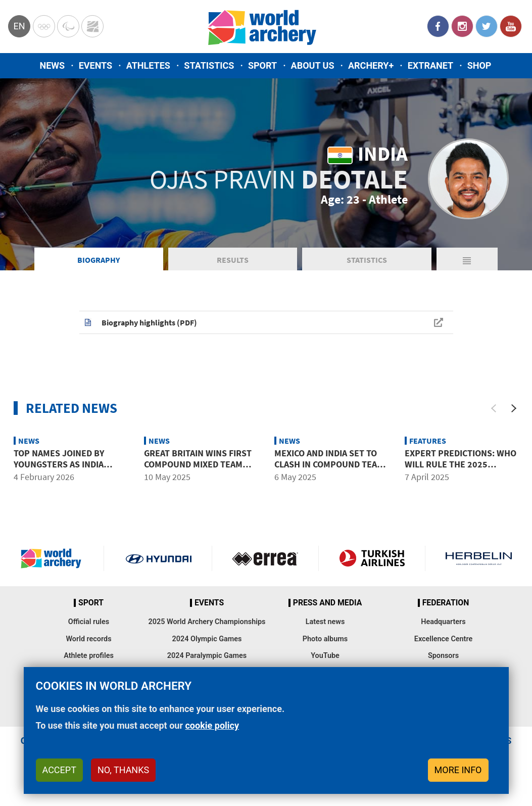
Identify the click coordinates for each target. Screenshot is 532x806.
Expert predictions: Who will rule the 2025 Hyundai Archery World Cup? (461, 469)
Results (233, 260)
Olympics (44, 26)
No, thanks (123, 770)
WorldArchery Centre (92, 26)
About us (313, 65)
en (19, 26)
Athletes (148, 65)
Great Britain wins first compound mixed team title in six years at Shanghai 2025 (198, 469)
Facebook (438, 26)
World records (88, 639)
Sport (262, 65)
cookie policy (212, 725)
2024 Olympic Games (207, 639)
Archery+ (371, 65)
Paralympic (68, 26)
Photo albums (325, 639)
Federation (446, 603)
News (53, 65)
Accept (59, 770)
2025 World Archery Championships (207, 622)
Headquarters (443, 622)
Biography (99, 260)
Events (96, 65)
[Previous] (494, 408)
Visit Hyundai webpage (159, 558)
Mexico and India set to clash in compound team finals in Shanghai (329, 464)
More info (458, 770)
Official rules (89, 622)
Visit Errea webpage (265, 558)
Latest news (325, 622)
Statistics (209, 65)
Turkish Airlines (372, 558)
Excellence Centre (443, 639)
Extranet (430, 65)
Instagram (462, 26)
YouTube (511, 26)
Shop (479, 65)
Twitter (487, 26)
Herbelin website (479, 558)
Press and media (327, 603)
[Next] (514, 408)
